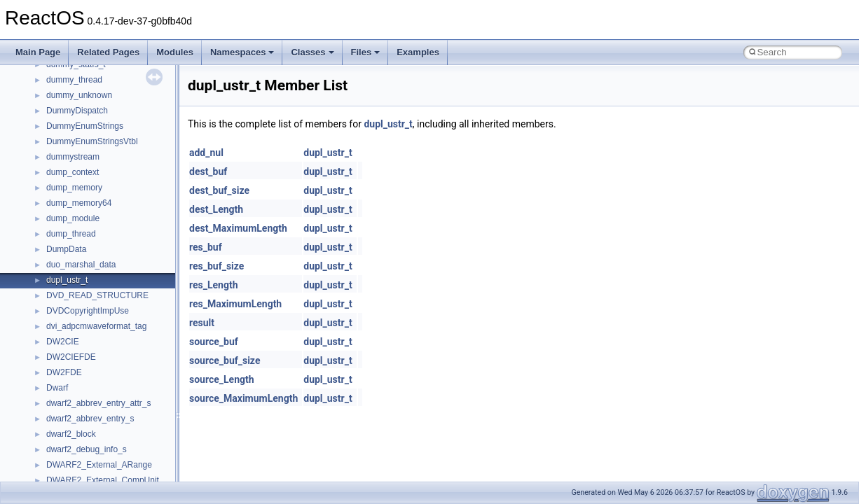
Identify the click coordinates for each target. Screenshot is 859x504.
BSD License (48, 276)
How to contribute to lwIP (70, 122)
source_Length (222, 379)
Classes (312, 52)
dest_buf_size (219, 190)
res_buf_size (217, 266)
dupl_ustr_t (388, 124)
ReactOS (30, 76)
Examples (418, 52)
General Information (61, 292)
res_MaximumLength (235, 304)
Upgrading (43, 92)
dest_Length (216, 209)
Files (366, 52)
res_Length (214, 285)
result (202, 323)
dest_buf (208, 171)
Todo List (41, 307)
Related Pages (108, 52)
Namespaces (242, 52)
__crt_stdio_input (78, 400)
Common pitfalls (54, 153)
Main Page (38, 52)
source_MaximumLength (243, 398)
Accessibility (69, 446)
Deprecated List (53, 323)
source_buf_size (225, 360)
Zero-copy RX (50, 199)
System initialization (61, 215)
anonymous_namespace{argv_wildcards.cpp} (131, 477)
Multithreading (50, 230)
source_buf (214, 342)
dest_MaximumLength (238, 228)
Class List (53, 384)
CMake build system (62, 138)
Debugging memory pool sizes (80, 169)
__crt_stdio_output (81, 415)
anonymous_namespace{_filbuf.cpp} (114, 461)
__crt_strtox (68, 430)
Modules (175, 52)
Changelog (44, 107)
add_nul (206, 153)
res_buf (206, 247)
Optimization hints (57, 246)
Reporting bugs (52, 184)
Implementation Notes (65, 261)
